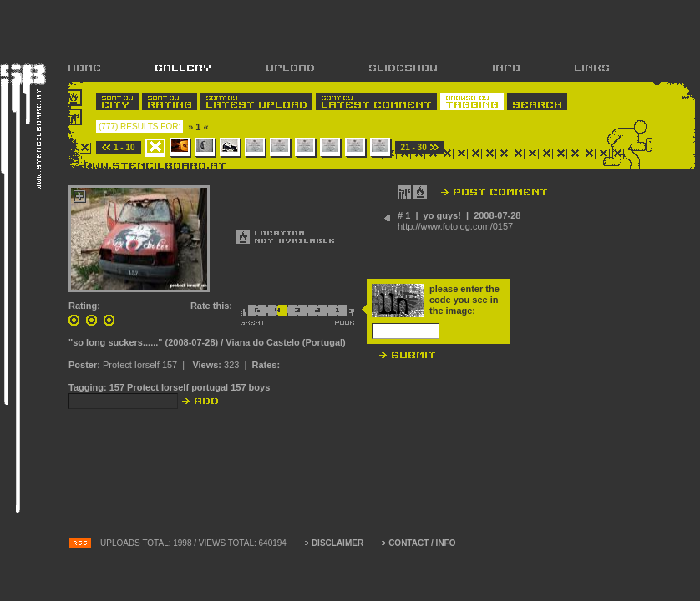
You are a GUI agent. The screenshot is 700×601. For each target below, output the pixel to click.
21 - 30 (414, 147)
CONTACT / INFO (422, 543)
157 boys (250, 387)
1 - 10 (124, 147)
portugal (210, 387)
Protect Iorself (158, 387)
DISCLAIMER (337, 543)
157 (117, 387)
